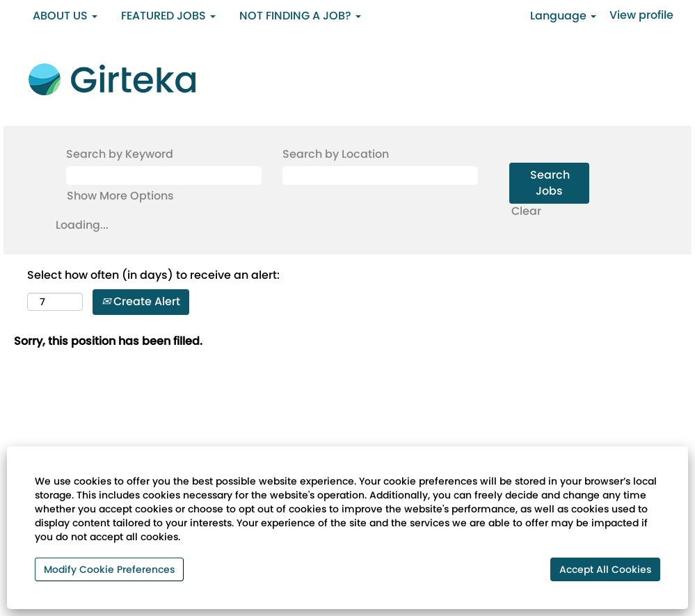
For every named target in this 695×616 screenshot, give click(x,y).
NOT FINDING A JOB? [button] (300, 16)
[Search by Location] (380, 176)
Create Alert (141, 301)
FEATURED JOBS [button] (168, 16)
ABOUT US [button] (65, 16)
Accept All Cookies (605, 569)
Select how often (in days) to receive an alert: (153, 275)
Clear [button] (526, 211)
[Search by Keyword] (164, 176)
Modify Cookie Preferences (109, 569)
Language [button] (563, 16)
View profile (641, 15)
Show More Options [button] (120, 196)
